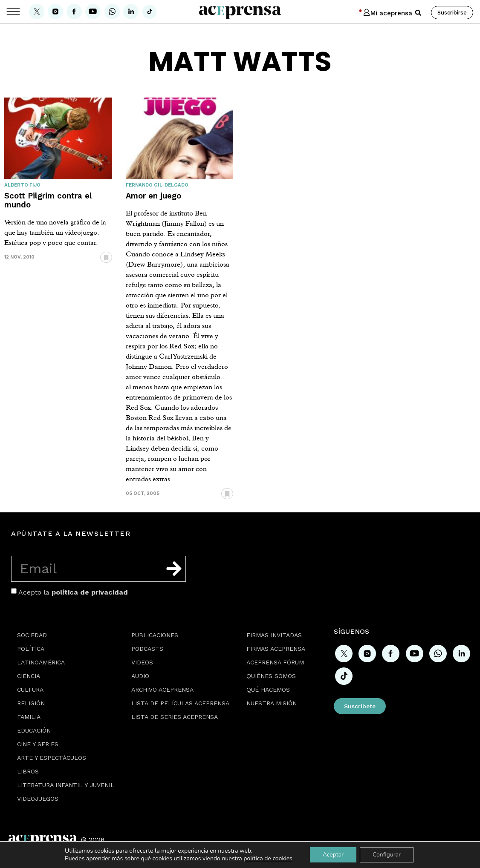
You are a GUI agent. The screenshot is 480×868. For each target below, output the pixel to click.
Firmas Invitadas (274, 635)
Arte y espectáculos (52, 758)
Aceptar (333, 855)
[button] (418, 13)
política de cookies (268, 858)
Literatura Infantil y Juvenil (66, 785)
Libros (28, 771)
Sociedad (32, 635)
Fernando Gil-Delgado (157, 185)
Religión (31, 703)
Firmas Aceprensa (276, 649)
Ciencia (29, 676)
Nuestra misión (272, 703)
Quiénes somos (271, 676)
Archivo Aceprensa (162, 690)
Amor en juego (153, 196)
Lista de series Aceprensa (175, 717)
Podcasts (147, 649)
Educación (34, 730)
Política (31, 649)
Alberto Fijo (22, 185)
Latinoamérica (41, 662)
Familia (29, 717)
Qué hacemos (268, 690)
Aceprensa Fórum (275, 662)
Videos (142, 662)
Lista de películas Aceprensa (180, 703)
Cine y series (38, 744)
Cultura (30, 690)
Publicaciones (155, 635)
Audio (140, 676)
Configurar (387, 855)
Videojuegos (38, 799)
